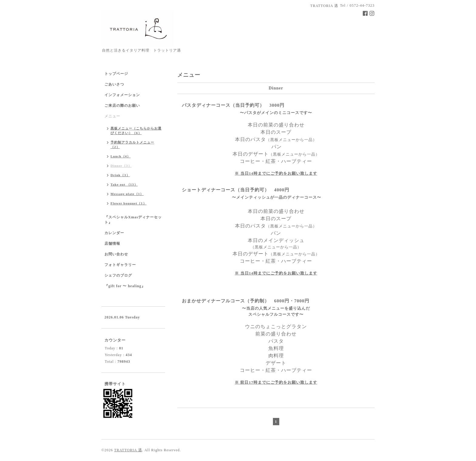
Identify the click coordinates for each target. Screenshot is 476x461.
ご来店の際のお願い (122, 106)
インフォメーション (122, 95)
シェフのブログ (118, 275)
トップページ (116, 74)
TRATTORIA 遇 (128, 450)
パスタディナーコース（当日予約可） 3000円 (233, 105)
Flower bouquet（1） (129, 203)
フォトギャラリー (120, 265)
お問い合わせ (116, 254)
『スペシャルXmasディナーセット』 (133, 220)
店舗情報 (112, 244)
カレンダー (114, 233)
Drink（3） (120, 175)
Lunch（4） (121, 156)
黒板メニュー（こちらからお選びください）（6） (136, 131)
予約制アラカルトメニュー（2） (132, 145)
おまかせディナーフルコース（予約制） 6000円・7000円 (246, 301)
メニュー (112, 116)
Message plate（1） (127, 194)
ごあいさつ (114, 84)
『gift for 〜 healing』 (125, 286)
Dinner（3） (121, 166)
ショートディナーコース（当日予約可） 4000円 (236, 190)
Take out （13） (124, 184)
